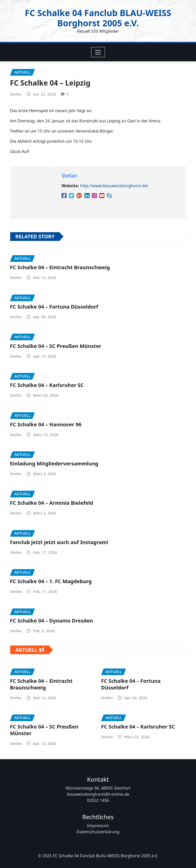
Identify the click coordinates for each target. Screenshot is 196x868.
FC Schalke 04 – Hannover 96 (46, 424)
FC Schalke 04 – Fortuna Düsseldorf (54, 307)
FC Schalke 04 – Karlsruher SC (47, 385)
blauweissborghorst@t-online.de (98, 794)
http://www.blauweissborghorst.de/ (114, 186)
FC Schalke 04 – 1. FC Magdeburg (51, 581)
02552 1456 (98, 800)
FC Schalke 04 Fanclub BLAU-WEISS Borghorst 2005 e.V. (98, 18)
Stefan (16, 94)
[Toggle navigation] (98, 52)
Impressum (98, 826)
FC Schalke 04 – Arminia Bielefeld (52, 503)
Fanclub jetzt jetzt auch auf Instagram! (59, 542)
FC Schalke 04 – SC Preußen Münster (56, 346)
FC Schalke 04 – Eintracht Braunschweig (60, 267)
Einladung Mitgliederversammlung (54, 464)
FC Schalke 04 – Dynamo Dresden (51, 621)
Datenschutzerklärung (98, 832)
